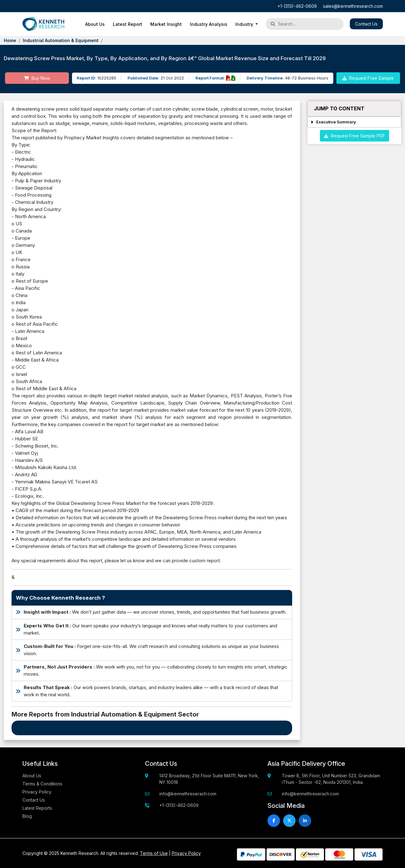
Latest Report (128, 24)
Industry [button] (245, 24)
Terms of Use (154, 853)
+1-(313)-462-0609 (297, 6)
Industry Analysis (209, 24)
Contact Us (366, 24)
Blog (27, 816)
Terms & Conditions (42, 784)
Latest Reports (37, 808)
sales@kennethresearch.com (353, 6)
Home (10, 40)
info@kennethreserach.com (188, 794)
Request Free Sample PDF (354, 136)
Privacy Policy (37, 792)
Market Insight (166, 24)
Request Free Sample (368, 78)
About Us (95, 24)
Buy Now (37, 78)
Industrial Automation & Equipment (61, 40)
